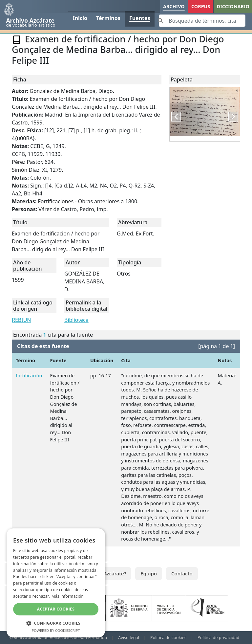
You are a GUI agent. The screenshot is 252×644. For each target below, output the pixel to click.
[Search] (202, 21)
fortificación (29, 376)
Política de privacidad (219, 637)
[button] (56, 623)
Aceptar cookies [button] (56, 609)
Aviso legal (129, 637)
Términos (108, 18)
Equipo (149, 573)
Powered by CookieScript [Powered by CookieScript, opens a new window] (56, 630)
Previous (180, 117)
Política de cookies (168, 637)
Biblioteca (76, 320)
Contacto (182, 573)
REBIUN (21, 320)
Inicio (80, 18)
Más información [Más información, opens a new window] (68, 596)
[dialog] (56, 583)
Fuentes (140, 18)
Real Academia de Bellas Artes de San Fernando (60, 637)
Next (237, 117)
